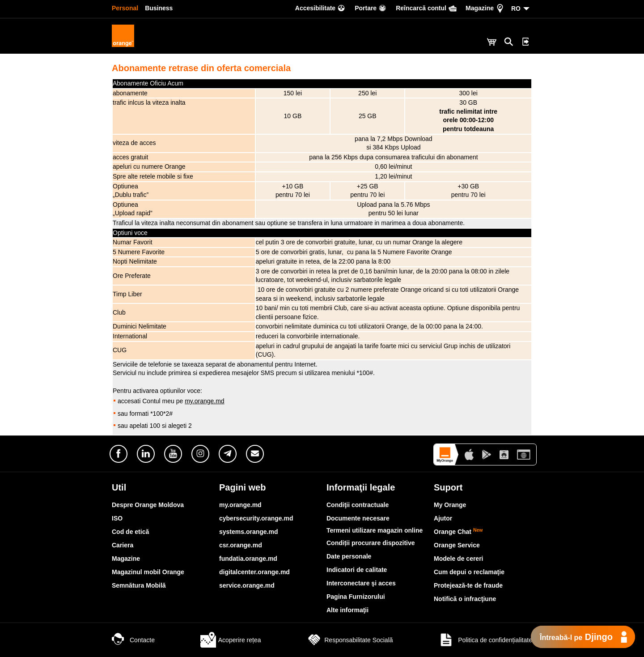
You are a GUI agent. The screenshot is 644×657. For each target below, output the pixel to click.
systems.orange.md (249, 532)
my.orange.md (204, 401)
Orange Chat (458, 532)
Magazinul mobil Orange (148, 572)
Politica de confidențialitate (485, 640)
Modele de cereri (459, 559)
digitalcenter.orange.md (254, 572)
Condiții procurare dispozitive (371, 543)
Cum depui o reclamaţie (469, 572)
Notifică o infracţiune (465, 599)
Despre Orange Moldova (148, 505)
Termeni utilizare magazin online (375, 530)
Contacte (133, 640)
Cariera (123, 545)
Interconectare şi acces (361, 583)
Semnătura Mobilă (139, 585)
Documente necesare (358, 518)
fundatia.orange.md (248, 559)
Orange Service (457, 545)
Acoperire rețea (231, 640)
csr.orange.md (241, 545)
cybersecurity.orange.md (256, 518)
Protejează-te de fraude (468, 585)
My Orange (450, 505)
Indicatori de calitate (357, 570)
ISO (117, 518)
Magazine (126, 559)
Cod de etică (130, 532)
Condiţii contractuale (358, 505)
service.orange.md (247, 585)
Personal (125, 8)
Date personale (349, 556)
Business (159, 8)
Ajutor (443, 518)
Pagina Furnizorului (356, 597)
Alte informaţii (347, 610)
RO (516, 9)
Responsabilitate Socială (350, 640)
